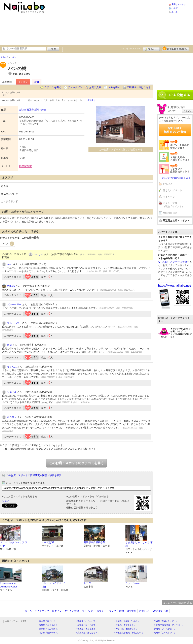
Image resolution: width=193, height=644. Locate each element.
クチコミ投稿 (72, 611)
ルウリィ (38, 254)
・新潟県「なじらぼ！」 (86, 625)
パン (8, 244)
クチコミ (23, 82)
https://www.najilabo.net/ (175, 286)
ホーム (175, 12)
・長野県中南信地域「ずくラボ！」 (168, 625)
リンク (113, 611)
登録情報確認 (170, 213)
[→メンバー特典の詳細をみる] (175, 178)
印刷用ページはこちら (139, 87)
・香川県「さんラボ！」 (86, 629)
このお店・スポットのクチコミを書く (76, 463)
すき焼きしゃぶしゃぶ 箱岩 (139, 544)
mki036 (11, 286)
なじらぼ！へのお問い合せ (154, 611)
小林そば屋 (48, 542)
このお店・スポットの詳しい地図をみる (121, 150)
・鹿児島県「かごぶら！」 (87, 633)
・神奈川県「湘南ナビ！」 (126, 629)
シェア (6, 501)
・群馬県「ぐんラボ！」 (48, 629)
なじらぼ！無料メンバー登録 (175, 130)
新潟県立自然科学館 (94, 542)
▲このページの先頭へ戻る (178, 603)
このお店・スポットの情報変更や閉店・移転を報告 (34, 475)
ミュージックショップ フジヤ (14, 544)
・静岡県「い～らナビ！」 (164, 629)
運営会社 (132, 611)
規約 (121, 611)
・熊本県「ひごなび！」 (86, 621)
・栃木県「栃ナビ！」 (47, 621)
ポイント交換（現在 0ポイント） (173, 205)
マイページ (169, 197)
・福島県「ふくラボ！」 (48, 625)
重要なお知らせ (179, 4)
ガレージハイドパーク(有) (54, 585)
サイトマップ (42, 611)
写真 (37, 82)
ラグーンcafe (133, 583)
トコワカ (88, 583)
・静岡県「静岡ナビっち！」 (127, 621)
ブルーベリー (14, 304)
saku (10, 264)
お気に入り (95, 87)
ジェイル (12, 392)
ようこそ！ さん (131, 48)
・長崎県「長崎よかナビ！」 (165, 621)
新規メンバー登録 (175, 49)
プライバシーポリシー (94, 611)
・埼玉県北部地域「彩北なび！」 (129, 633)
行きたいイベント (172, 190)
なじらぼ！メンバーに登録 (172, 262)
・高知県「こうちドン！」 (164, 633)
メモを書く (114, 87)
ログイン (151, 49)
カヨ (9, 345)
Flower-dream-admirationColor (9, 585)
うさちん (12, 367)
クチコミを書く (53, 87)
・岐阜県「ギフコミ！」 (125, 625)
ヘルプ (175, 8)
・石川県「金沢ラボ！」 (48, 633)
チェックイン (75, 87)
